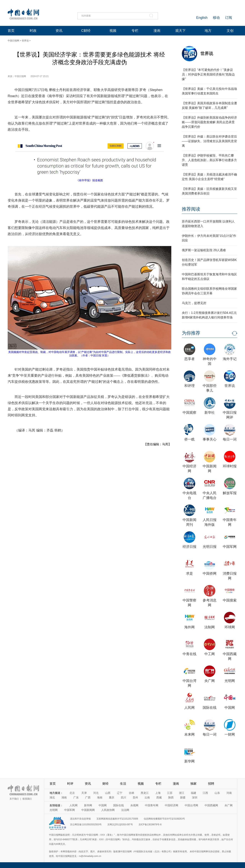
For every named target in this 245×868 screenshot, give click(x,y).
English (202, 18)
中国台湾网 (191, 805)
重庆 (112, 797)
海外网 (189, 627)
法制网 (210, 627)
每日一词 (230, 439)
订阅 (229, 18)
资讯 (59, 31)
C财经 (86, 31)
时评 (70, 784)
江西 (205, 793)
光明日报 (210, 547)
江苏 (170, 793)
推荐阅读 (191, 209)
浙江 (182, 793)
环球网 (230, 627)
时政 (33, 31)
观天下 (180, 31)
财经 (105, 784)
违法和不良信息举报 (80, 819)
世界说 (25, 41)
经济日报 (189, 547)
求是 (189, 573)
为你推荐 (191, 333)
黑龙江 (145, 793)
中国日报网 (13, 41)
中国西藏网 (211, 805)
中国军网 (230, 547)
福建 (194, 793)
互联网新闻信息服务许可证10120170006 (117, 819)
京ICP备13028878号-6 (150, 825)
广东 (76, 797)
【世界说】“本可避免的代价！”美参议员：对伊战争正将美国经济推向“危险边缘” (208, 74)
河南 (229, 793)
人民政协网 (108, 810)
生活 (123, 784)
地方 (208, 31)
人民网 (189, 708)
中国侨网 (210, 573)
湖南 (64, 797)
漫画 (157, 31)
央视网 (134, 805)
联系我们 (27, 799)
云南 (147, 797)
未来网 (189, 734)
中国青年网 (152, 805)
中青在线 (189, 654)
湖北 (52, 797)
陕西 (171, 797)
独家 (194, 784)
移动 (216, 18)
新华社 (210, 413)
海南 (100, 797)
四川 (123, 797)
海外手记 (230, 359)
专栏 (135, 31)
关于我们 (14, 799)
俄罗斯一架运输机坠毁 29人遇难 (204, 250)
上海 (158, 793)
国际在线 (210, 708)
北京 (72, 793)
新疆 (183, 797)
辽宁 (120, 793)
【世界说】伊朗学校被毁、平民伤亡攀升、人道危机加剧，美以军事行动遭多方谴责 (209, 160)
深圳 (195, 797)
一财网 (230, 734)
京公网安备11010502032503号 (86, 825)
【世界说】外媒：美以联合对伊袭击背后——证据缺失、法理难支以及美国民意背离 (209, 141)
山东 (217, 793)
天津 (84, 793)
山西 (108, 793)
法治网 (125, 810)
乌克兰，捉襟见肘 (194, 303)
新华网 (189, 761)
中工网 (210, 654)
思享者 (189, 359)
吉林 (131, 793)
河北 (96, 793)
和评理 (189, 386)
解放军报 (230, 493)
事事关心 (210, 439)
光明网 (230, 681)
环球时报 (230, 466)
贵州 (135, 797)
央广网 (210, 681)
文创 (230, 31)
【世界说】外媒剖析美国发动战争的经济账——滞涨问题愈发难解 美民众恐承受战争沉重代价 (209, 122)
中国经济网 (171, 805)
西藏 (159, 797)
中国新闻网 (88, 810)
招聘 (211, 784)
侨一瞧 (189, 439)
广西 (88, 797)
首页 (11, 31)
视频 (113, 31)
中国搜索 (230, 600)
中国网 (230, 708)
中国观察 (189, 413)
